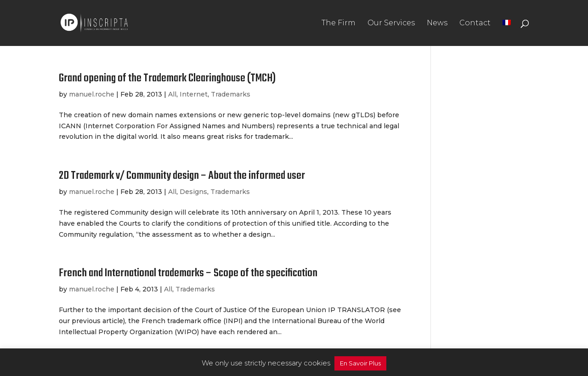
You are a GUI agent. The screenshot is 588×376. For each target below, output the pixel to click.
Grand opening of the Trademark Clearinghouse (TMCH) (167, 78)
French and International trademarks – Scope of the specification (188, 273)
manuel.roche (92, 94)
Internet (194, 94)
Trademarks (231, 94)
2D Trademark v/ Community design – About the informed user (182, 176)
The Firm (339, 23)
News (437, 23)
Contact (475, 23)
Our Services (391, 23)
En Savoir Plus (360, 363)
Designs (193, 192)
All (172, 94)
